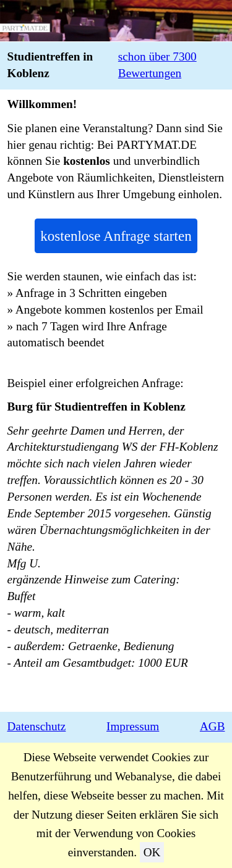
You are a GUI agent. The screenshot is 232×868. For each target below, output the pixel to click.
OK (152, 852)
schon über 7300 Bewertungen (157, 65)
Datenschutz (37, 726)
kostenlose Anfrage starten (116, 236)
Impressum (133, 726)
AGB (213, 726)
